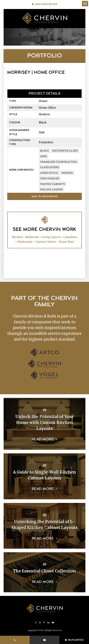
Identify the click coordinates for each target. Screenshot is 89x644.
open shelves (50, 179)
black (44, 151)
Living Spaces (51, 237)
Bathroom (32, 237)
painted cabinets (53, 184)
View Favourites (44, 4)
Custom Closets (46, 242)
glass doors (50, 167)
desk (44, 156)
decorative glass (65, 151)
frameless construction (58, 162)
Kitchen (17, 237)
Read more (43, 439)
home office (49, 173)
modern (67, 173)
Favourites (74, 640)
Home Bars (66, 242)
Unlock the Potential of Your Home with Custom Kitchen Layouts (45, 423)
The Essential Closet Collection (44, 571)
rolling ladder (51, 190)
